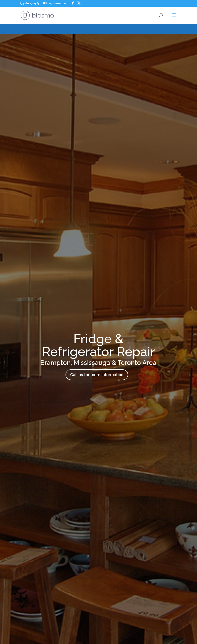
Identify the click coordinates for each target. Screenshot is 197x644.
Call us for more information (97, 375)
